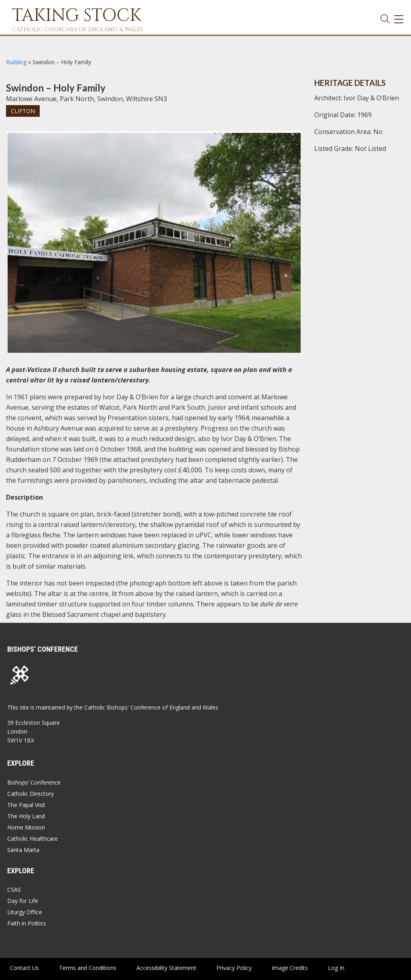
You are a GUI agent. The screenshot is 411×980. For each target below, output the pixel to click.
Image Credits (290, 968)
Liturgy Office (25, 912)
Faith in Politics (27, 923)
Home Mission (26, 827)
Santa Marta (23, 850)
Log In (336, 968)
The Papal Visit (26, 805)
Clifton (23, 111)
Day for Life (23, 901)
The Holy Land (26, 816)
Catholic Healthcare (33, 839)
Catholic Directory (31, 794)
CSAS (14, 890)
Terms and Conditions (88, 968)
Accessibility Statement (166, 968)
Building (16, 62)
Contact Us (24, 968)
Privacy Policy (234, 968)
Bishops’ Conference (34, 782)
